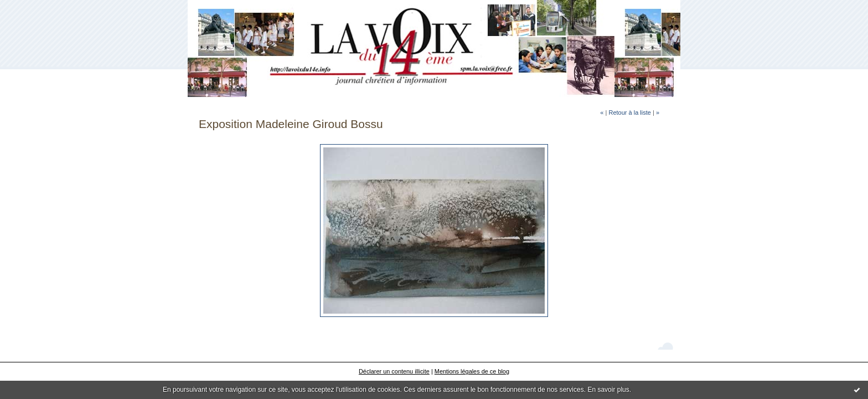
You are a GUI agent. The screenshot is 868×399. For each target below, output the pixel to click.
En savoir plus (608, 390)
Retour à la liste (629, 112)
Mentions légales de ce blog (472, 371)
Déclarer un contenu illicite (394, 371)
